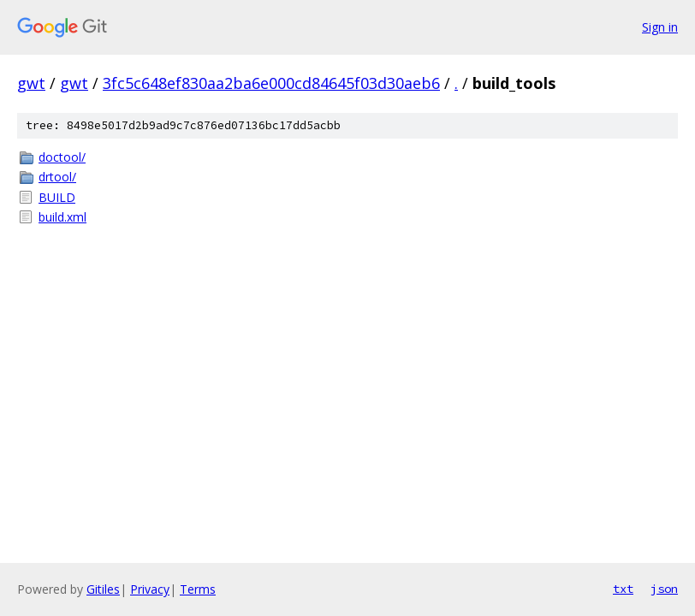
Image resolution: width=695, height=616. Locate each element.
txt (623, 589)
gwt (31, 83)
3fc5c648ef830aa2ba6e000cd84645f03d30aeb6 (271, 83)
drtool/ (57, 177)
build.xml (62, 217)
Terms (198, 589)
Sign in (660, 27)
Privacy (150, 589)
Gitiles (103, 589)
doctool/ (62, 157)
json (664, 589)
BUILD (57, 197)
